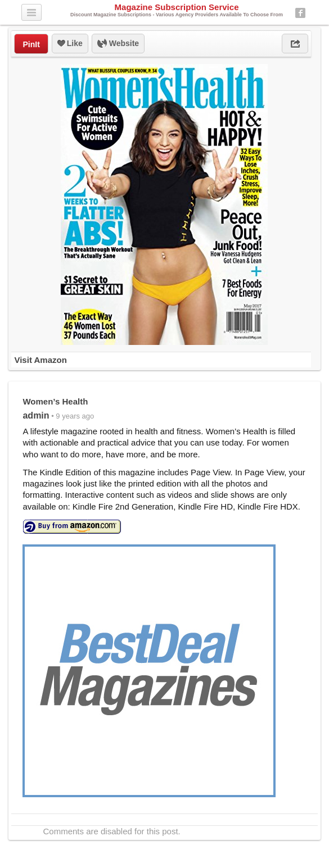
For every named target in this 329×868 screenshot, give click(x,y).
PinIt (31, 44)
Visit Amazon (40, 360)
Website (118, 44)
